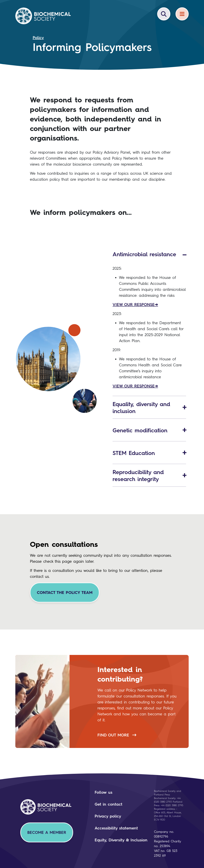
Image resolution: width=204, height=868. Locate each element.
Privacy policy (108, 816)
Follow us (103, 792)
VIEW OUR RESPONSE (134, 305)
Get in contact (108, 804)
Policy (38, 38)
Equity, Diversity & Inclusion (121, 840)
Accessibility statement (116, 828)
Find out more (117, 735)
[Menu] (182, 14)
